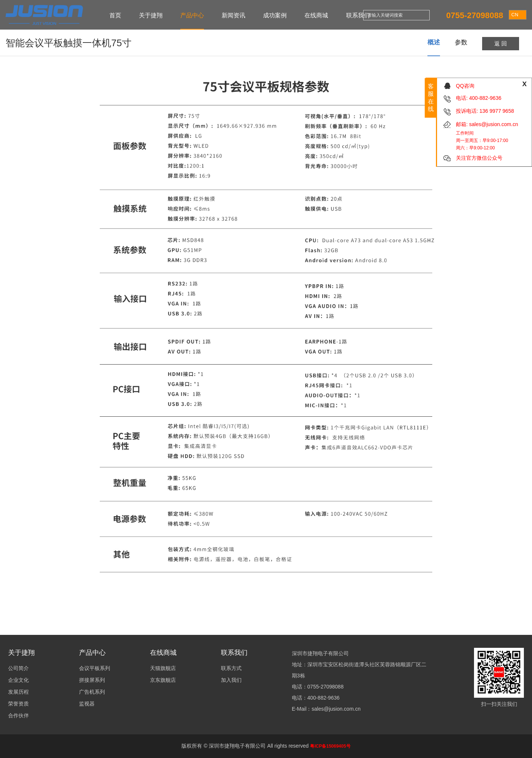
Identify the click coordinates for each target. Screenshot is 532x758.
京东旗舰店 (163, 680)
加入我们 (231, 680)
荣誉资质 (18, 704)
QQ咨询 (465, 86)
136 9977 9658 (497, 111)
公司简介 (18, 668)
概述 (434, 42)
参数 (461, 42)
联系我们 (358, 15)
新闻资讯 (233, 15)
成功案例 (275, 15)
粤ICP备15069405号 (330, 746)
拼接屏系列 (92, 680)
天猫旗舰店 (163, 668)
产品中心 (192, 15)
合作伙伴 (18, 715)
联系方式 (231, 668)
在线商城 (316, 15)
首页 (115, 15)
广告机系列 (92, 692)
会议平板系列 (95, 668)
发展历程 (18, 692)
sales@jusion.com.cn (494, 124)
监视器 (87, 704)
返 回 (501, 43)
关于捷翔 (151, 15)
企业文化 (18, 680)
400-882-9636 (485, 98)
